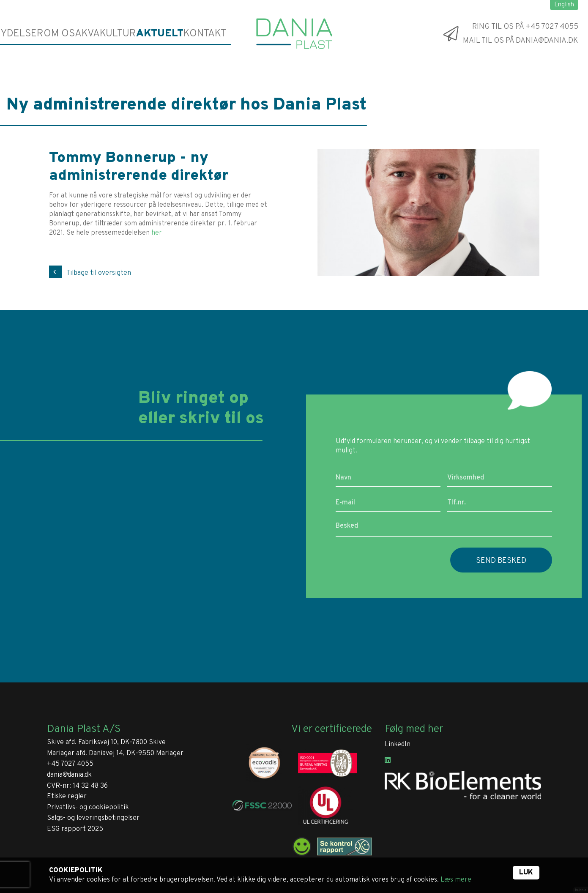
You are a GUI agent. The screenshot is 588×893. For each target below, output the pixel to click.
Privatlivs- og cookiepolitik (88, 808)
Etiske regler (67, 797)
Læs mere (456, 880)
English (564, 5)
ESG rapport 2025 (75, 829)
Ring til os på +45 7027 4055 (525, 26)
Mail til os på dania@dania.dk (521, 41)
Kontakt (205, 34)
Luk (526, 873)
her (157, 233)
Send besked (501, 561)
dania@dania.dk (69, 775)
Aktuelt (160, 34)
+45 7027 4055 (70, 764)
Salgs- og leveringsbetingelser (93, 818)
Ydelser (23, 34)
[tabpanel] (428, 213)
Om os (62, 34)
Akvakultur (109, 34)
